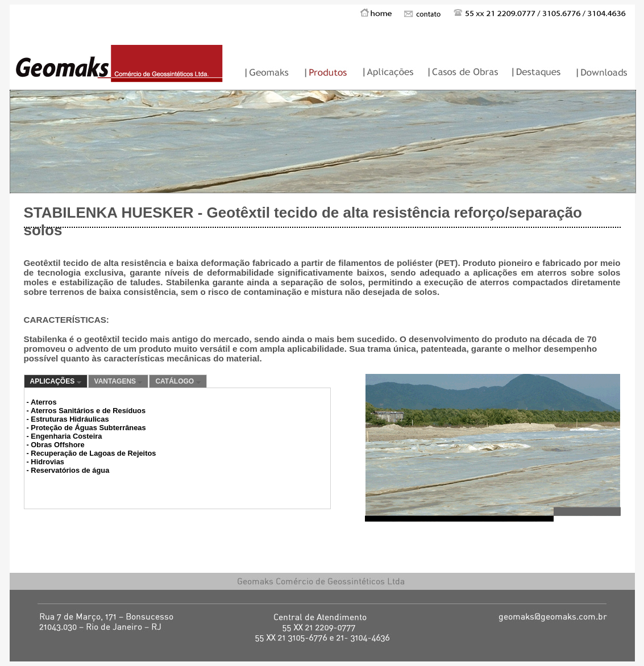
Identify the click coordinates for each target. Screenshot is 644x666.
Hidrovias (47, 462)
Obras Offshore (57, 445)
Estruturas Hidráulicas (70, 419)
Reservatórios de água (70, 470)
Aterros (44, 402)
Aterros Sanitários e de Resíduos (88, 411)
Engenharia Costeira (66, 436)
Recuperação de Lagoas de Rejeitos (93, 453)
